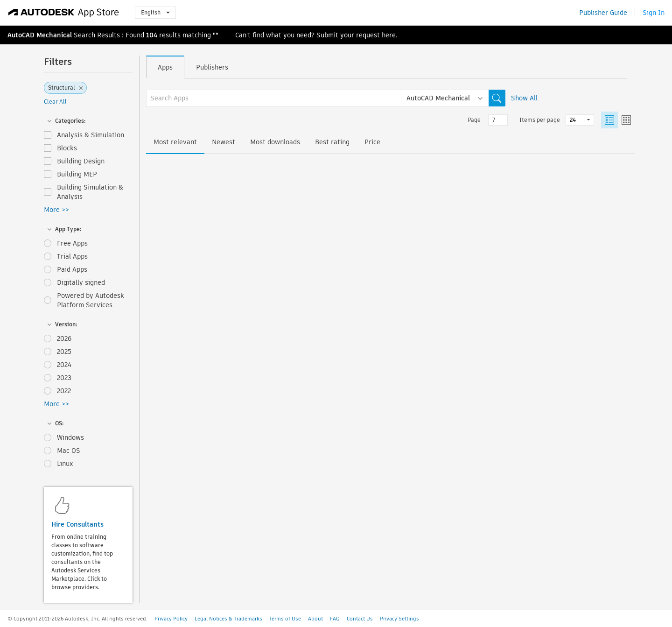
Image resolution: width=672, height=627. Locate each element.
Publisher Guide (603, 13)
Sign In (654, 13)
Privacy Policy (171, 619)
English (155, 12)
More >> (56, 210)
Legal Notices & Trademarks (228, 619)
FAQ (335, 619)
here (389, 35)
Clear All (55, 102)
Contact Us (360, 619)
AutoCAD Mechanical (40, 35)
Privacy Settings (399, 619)
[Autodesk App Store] (64, 13)
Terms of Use (285, 619)
